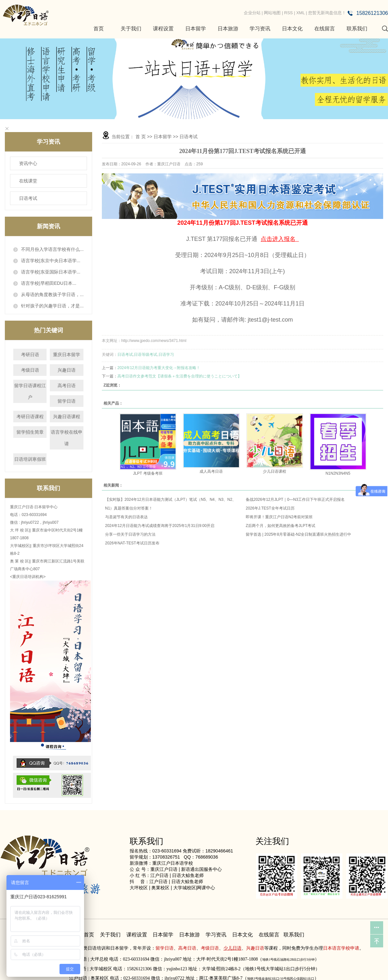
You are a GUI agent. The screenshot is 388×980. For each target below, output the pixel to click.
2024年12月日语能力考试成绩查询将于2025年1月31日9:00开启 (160, 526)
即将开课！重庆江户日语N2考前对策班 (279, 517)
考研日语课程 (30, 417)
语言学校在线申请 (67, 438)
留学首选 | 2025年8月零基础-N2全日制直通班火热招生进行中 (299, 534)
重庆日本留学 (67, 355)
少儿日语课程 (275, 471)
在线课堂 (28, 181)
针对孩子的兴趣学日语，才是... (52, 306)
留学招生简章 (30, 432)
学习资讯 (260, 29)
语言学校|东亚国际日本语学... (51, 272)
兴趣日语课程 (67, 417)
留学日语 (67, 401)
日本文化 (292, 29)
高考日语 (67, 386)
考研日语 (30, 355)
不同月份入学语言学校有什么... (52, 249)
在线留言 (325, 29)
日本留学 (196, 29)
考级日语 (30, 370)
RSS (289, 13)
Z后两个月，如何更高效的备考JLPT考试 (280, 526)
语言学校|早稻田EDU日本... (49, 283)
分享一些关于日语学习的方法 (130, 534)
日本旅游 (228, 29)
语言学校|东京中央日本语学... (51, 261)
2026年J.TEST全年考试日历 (270, 508)
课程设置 (163, 29)
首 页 (141, 137)
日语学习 (166, 355)
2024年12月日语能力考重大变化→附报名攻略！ (159, 368)
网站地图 (272, 13)
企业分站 (252, 13)
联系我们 (357, 29)
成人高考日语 (211, 471)
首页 (99, 29)
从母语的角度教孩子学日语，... (52, 294)
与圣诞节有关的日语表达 (126, 517)
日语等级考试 (145, 355)
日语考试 (28, 198)
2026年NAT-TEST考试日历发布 (132, 543)
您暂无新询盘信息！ (327, 13)
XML (300, 13)
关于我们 (131, 29)
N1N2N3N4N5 (338, 473)
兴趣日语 (67, 370)
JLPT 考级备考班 (148, 473)
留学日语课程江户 (30, 391)
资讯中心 (28, 163)
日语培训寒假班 (30, 459)
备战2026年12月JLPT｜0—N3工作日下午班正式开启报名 (295, 500)
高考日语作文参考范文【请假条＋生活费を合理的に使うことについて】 (179, 376)
